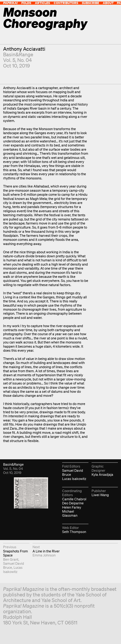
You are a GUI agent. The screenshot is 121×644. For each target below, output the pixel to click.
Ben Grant (11, 559)
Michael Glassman (70, 513)
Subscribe (90, 3)
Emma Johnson (44, 555)
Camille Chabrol (74, 499)
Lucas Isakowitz (74, 479)
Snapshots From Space (15, 553)
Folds (26, 3)
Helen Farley (72, 507)
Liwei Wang (100, 495)
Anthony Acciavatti (24, 49)
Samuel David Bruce (73, 472)
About (108, 3)
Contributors (66, 3)
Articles (42, 3)
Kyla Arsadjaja (102, 474)
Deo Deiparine (73, 503)
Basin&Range (18, 54)
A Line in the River (46, 551)
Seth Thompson (74, 532)
